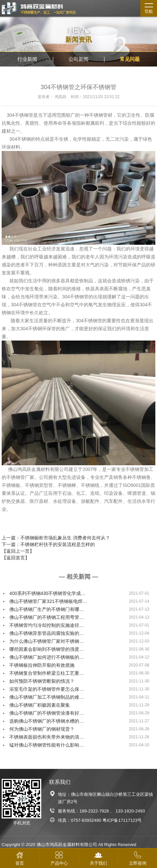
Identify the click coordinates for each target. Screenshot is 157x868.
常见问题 (130, 59)
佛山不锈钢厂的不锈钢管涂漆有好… (47, 713)
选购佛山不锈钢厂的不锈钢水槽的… (47, 721)
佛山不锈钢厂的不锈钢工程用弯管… (47, 617)
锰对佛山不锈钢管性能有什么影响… (47, 745)
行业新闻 (27, 59)
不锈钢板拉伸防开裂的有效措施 (42, 665)
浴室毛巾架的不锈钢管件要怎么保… (47, 689)
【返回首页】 (16, 558)
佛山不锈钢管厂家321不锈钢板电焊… (48, 601)
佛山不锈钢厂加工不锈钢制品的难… (47, 697)
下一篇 (48, 544)
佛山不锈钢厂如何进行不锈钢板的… (47, 657)
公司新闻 (78, 59)
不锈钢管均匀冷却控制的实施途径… (47, 625)
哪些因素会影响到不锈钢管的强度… (47, 649)
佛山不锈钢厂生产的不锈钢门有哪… (47, 609)
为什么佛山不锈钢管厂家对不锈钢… (47, 641)
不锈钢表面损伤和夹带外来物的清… (47, 737)
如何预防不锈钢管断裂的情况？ (42, 681)
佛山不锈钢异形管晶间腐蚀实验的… (47, 633)
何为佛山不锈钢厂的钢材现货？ (42, 729)
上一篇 (56, 538)
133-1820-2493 (130, 811)
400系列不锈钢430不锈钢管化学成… (47, 593)
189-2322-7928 (94, 811)
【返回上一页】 (18, 551)
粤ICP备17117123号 (122, 820)
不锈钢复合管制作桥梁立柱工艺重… (47, 673)
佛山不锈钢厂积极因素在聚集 (40, 705)
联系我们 (60, 782)
